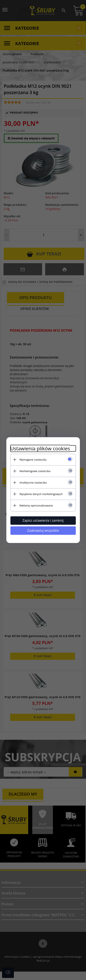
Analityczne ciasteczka (33, 483)
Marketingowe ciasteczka (35, 471)
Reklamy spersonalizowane (36, 505)
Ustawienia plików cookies (40, 448)
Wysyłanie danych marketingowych (41, 494)
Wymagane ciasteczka (33, 460)
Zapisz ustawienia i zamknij (43, 520)
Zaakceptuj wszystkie (43, 530)
